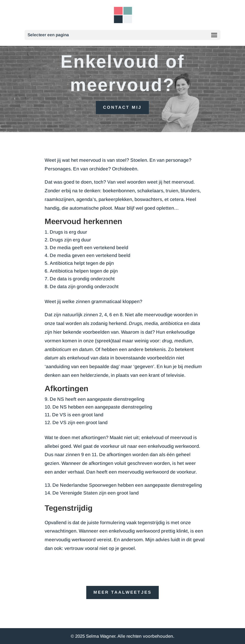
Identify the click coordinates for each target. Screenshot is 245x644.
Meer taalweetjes (123, 592)
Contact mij (122, 107)
